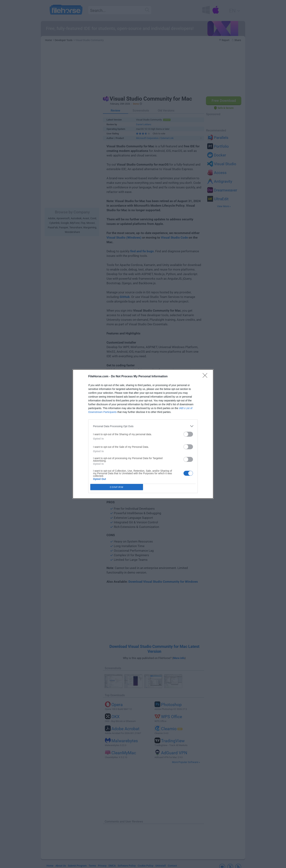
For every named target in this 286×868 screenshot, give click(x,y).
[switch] (188, 434)
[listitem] (143, 426)
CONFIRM (117, 487)
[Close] (206, 377)
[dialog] (143, 434)
